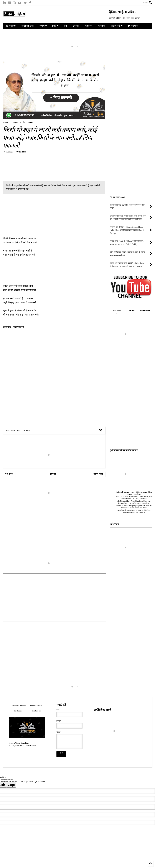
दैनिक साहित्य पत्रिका (123, 12)
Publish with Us (36, 706)
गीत (65, 26)
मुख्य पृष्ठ (11, 26)
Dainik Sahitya (30, 746)
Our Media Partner (18, 706)
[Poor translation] (11, 787)
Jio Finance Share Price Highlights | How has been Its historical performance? (134, 502)
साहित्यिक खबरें (27, 26)
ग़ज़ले (55, 26)
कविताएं (101, 26)
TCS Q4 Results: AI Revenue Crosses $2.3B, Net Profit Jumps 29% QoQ (134, 498)
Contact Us (36, 711)
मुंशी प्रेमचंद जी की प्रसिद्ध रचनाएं (124, 450)
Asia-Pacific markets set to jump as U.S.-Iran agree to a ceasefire (134, 511)
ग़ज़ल (16, 123)
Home (6, 123)
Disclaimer (18, 711)
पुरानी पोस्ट (98, 474)
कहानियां (89, 26)
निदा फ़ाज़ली (28, 123)
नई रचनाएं (114, 524)
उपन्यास (76, 26)
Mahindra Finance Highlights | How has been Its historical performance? (134, 507)
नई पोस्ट (9, 474)
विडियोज (133, 26)
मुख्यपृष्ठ (53, 474)
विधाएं (43, 26)
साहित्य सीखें (117, 26)
